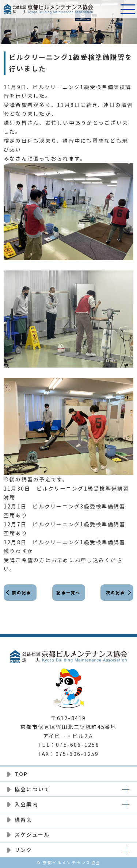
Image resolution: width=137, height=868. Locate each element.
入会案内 (26, 804)
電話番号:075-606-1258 (110, 9)
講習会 (24, 819)
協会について (32, 789)
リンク (24, 850)
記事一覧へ (68, 592)
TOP (21, 774)
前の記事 (22, 592)
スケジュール (32, 834)
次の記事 (116, 592)
